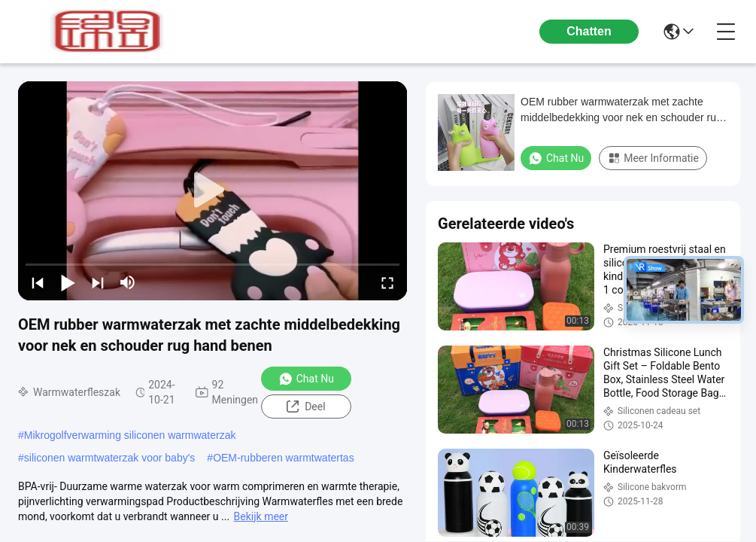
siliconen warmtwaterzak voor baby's (110, 458)
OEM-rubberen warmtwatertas (284, 458)
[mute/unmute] (128, 282)
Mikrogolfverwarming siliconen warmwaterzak (130, 435)
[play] (213, 190)
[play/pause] (68, 282)
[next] (98, 282)
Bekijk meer (261, 516)
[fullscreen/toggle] (387, 282)
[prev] (38, 282)
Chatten (589, 31)
